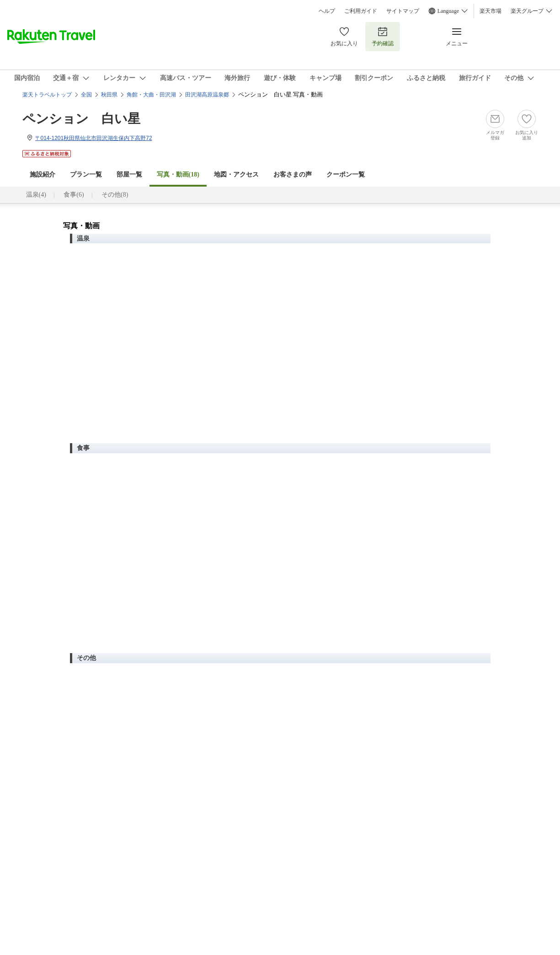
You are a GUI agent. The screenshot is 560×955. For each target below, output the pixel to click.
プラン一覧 (86, 174)
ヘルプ (327, 11)
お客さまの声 (293, 174)
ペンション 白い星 (81, 119)
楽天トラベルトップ (47, 95)
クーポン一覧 (346, 174)
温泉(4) (36, 195)
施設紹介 (43, 174)
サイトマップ (403, 11)
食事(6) (74, 195)
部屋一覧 (129, 174)
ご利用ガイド (361, 11)
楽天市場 (491, 11)
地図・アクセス (236, 174)
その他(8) (115, 195)
